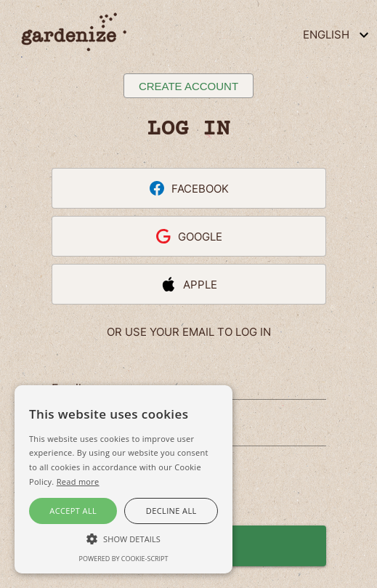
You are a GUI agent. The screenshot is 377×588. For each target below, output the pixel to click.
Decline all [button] (171, 511)
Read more (78, 482)
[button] (123, 538)
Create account (188, 86)
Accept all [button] (73, 511)
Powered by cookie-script (124, 559)
